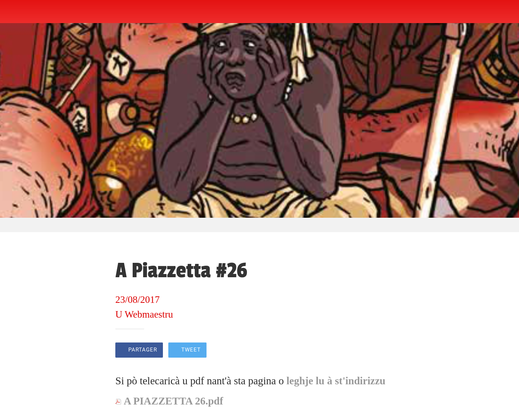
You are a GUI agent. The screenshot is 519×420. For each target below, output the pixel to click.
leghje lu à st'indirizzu (336, 381)
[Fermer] (14, 12)
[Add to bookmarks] (395, 351)
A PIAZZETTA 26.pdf (173, 401)
